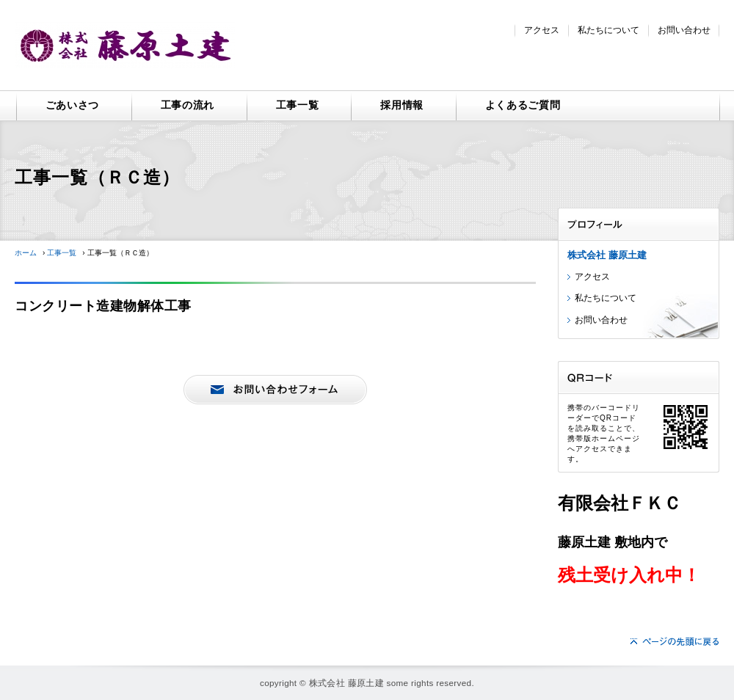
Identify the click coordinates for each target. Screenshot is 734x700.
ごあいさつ (73, 105)
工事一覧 (298, 105)
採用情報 (402, 105)
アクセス (542, 30)
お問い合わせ (684, 30)
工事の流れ (188, 105)
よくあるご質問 (523, 105)
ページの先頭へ (675, 642)
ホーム (26, 253)
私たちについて (608, 30)
